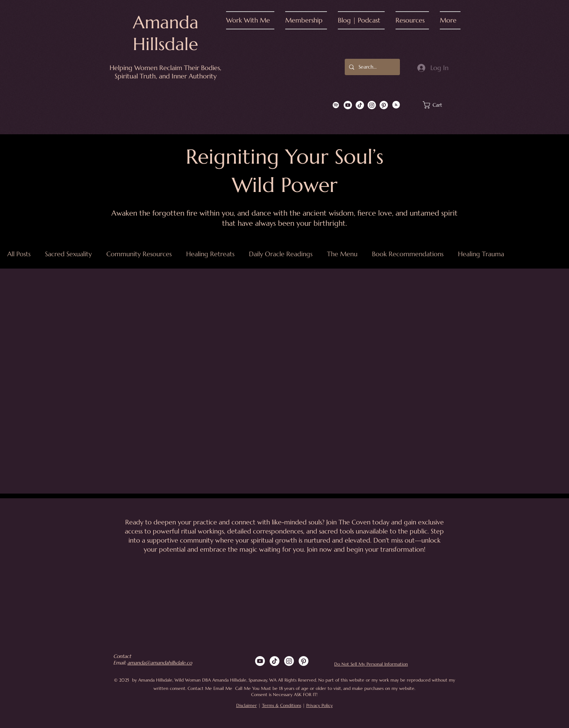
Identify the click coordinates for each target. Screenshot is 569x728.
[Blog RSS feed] (396, 105)
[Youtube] (348, 105)
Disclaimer (247, 705)
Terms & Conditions (282, 705)
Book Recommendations (408, 254)
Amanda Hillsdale (166, 33)
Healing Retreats (210, 254)
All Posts (19, 254)
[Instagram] (372, 105)
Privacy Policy (320, 705)
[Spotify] (336, 105)
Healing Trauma (481, 254)
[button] (253, 20)
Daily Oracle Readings (281, 254)
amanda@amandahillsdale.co (160, 663)
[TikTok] (360, 105)
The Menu (342, 254)
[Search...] (372, 67)
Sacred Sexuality (68, 254)
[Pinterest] (384, 105)
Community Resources (139, 254)
